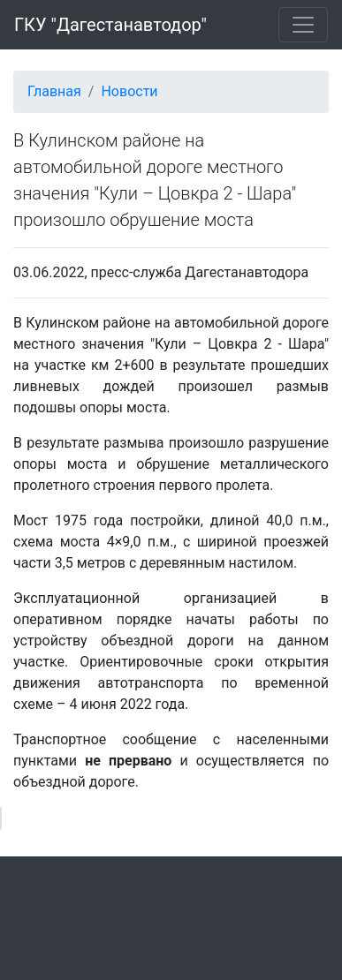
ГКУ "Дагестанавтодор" (110, 25)
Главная (54, 91)
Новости (129, 91)
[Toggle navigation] (303, 25)
